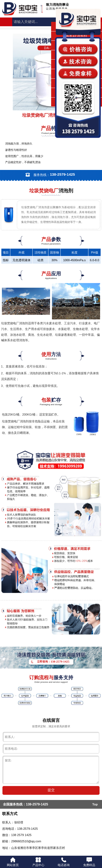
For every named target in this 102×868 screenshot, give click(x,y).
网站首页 (13, 862)
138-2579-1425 (37, 804)
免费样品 (89, 862)
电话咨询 (64, 862)
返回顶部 (95, 844)
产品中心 (38, 862)
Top (95, 804)
